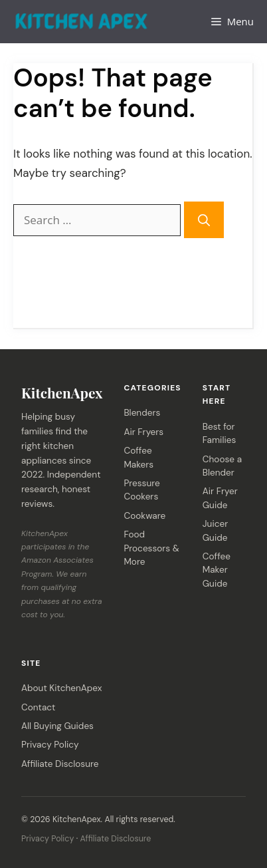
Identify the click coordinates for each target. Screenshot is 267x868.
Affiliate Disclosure (60, 764)
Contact (38, 707)
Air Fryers (143, 432)
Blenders (142, 413)
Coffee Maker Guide (217, 570)
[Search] (204, 219)
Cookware (144, 516)
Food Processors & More (151, 548)
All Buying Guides (57, 726)
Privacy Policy (50, 745)
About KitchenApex (61, 688)
